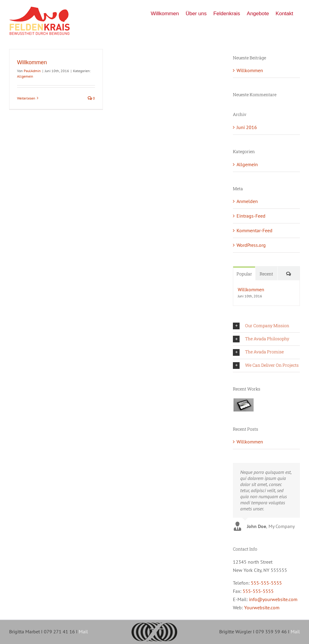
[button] (266, 326)
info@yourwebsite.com (273, 599)
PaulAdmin (32, 71)
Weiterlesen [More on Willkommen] (26, 98)
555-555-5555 (266, 583)
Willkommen (32, 62)
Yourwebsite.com (262, 607)
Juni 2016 (247, 127)
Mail (83, 632)
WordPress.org (251, 245)
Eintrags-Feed (251, 216)
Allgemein (25, 76)
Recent (266, 274)
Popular (244, 274)
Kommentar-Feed (255, 230)
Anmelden (247, 201)
